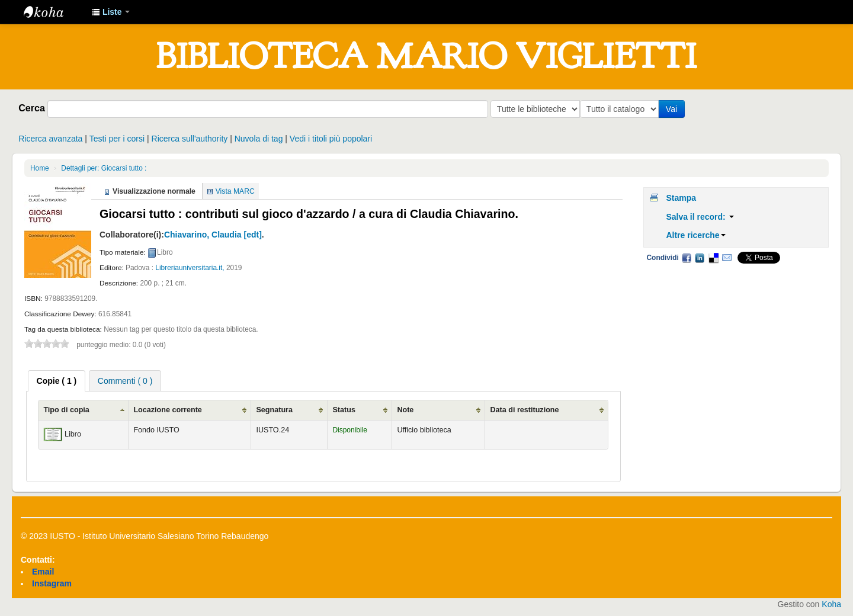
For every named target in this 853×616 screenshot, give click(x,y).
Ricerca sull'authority (190, 139)
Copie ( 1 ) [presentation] (57, 381)
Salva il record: (700, 217)
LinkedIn (700, 258)
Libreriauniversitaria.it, (190, 268)
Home (40, 168)
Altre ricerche (695, 235)
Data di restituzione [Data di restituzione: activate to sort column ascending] (524, 410)
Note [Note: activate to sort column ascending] (405, 410)
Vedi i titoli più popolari (331, 139)
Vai (674, 109)
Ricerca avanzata (50, 139)
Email (727, 258)
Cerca (32, 108)
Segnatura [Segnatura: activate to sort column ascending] (274, 410)
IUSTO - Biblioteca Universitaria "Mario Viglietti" (53, 12)
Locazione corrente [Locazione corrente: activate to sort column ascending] (167, 410)
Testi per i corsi (117, 139)
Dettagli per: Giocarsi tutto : (104, 168)
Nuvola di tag (259, 139)
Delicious (713, 258)
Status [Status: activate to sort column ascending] (344, 410)
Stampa (681, 198)
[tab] (57, 381)
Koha (831, 604)
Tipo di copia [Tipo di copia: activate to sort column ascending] (66, 410)
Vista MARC (235, 191)
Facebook (687, 258)
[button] (111, 12)
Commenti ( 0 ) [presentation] (125, 381)
